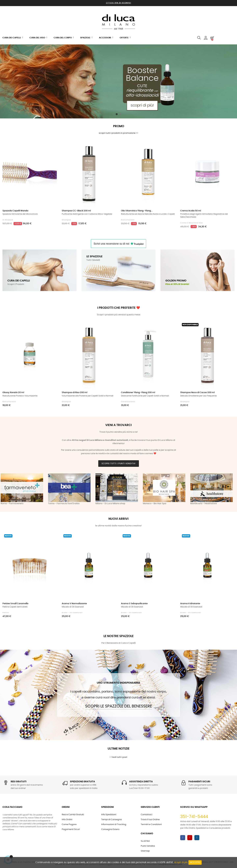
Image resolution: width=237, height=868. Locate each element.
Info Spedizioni (109, 815)
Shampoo (66, 220)
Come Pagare (69, 824)
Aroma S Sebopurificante (134, 604)
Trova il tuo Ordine (150, 820)
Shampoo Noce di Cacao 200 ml (197, 393)
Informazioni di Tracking (114, 824)
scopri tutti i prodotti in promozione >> (118, 133)
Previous (6, 489)
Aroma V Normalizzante (74, 604)
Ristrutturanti (128, 220)
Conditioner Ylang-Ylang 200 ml (138, 393)
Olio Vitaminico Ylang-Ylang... (137, 211)
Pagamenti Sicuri (71, 829)
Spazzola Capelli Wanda (15, 211)
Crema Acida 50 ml (191, 211)
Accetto (195, 862)
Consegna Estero (110, 829)
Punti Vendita (148, 846)
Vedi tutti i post (119, 757)
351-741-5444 (194, 817)
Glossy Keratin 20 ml (13, 393)
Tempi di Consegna (112, 820)
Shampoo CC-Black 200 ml (76, 211)
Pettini (6, 613)
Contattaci (146, 815)
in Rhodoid (8, 220)
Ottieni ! (119, 3)
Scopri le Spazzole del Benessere (118, 706)
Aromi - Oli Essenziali (72, 613)
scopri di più (181, 862)
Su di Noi (145, 841)
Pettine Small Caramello (15, 604)
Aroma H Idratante (190, 604)
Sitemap (145, 851)
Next (231, 489)
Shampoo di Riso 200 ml (74, 393)
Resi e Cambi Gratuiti (73, 815)
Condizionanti (128, 402)
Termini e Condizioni (151, 824)
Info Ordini (67, 820)
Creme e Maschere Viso (191, 223)
